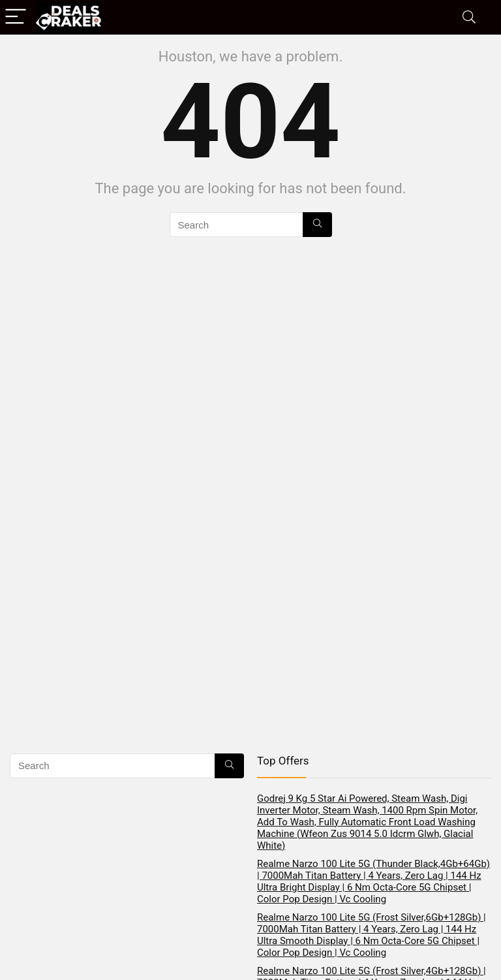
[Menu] (16, 17)
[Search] (469, 17)
